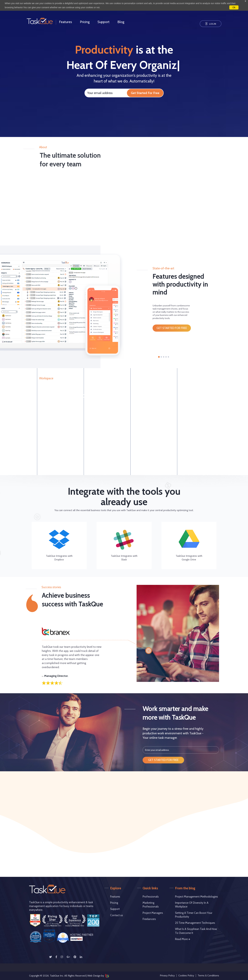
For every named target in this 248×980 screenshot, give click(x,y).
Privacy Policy (167, 975)
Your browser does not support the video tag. (50, 125)
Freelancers (149, 919)
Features (66, 22)
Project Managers (153, 913)
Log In (211, 24)
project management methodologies (196, 897)
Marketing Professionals (151, 905)
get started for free (172, 328)
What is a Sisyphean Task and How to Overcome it (196, 931)
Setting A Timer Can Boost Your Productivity (194, 915)
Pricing (85, 22)
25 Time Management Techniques (195, 923)
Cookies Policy (186, 975)
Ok (234, 7)
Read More (183, 939)
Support (104, 22)
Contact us (117, 915)
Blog (121, 22)
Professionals (151, 897)
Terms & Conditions (208, 975)
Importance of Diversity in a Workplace (192, 905)
